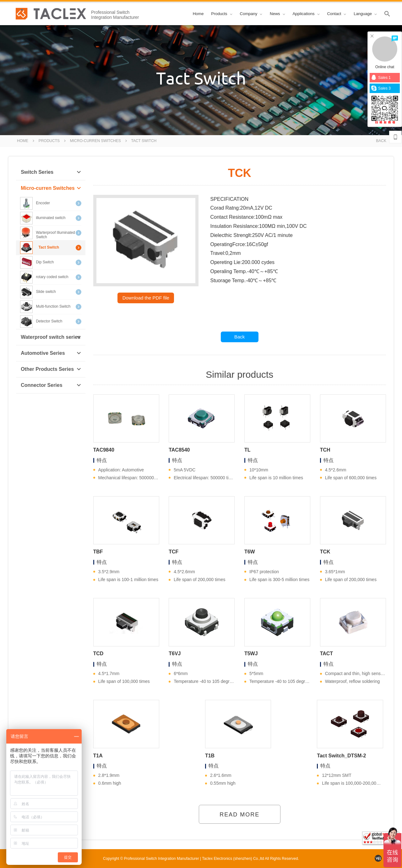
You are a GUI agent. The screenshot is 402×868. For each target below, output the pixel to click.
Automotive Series (51, 353)
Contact (337, 14)
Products (222, 14)
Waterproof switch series (51, 337)
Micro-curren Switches (95, 141)
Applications (306, 14)
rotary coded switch (51, 277)
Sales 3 (381, 88)
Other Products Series (51, 369)
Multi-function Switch (51, 307)
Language (365, 14)
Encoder (51, 203)
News (277, 14)
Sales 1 (381, 77)
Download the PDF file (146, 298)
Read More (239, 815)
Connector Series (51, 385)
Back (381, 141)
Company (251, 14)
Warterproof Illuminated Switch (51, 233)
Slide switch (51, 292)
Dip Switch (51, 262)
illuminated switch (51, 218)
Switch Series (51, 172)
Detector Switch (51, 321)
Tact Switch (144, 141)
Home (198, 14)
